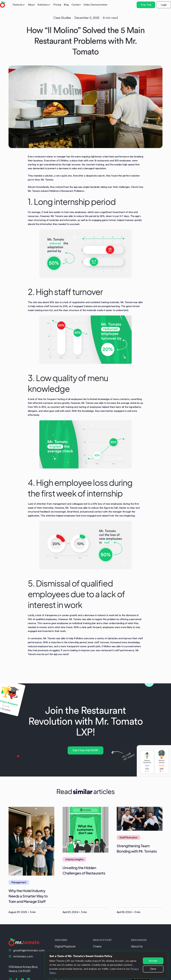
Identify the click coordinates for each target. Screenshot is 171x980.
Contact (76, 5)
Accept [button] (153, 961)
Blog (66, 5)
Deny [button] (153, 969)
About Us (137, 946)
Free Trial (146, 5)
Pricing (57, 5)
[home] (3, 5)
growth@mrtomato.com (29, 950)
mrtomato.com (23, 956)
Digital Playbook (65, 946)
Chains (97, 946)
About (31, 5)
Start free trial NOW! (85, 750)
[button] (19, 5)
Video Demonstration (95, 5)
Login (164, 5)
